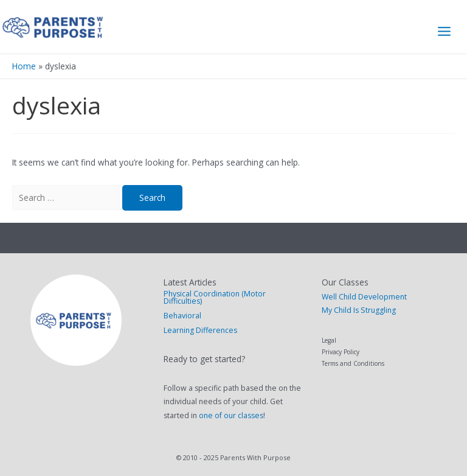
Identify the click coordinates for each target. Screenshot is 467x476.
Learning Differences (200, 330)
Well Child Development (364, 297)
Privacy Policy (341, 352)
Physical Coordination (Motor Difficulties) (215, 297)
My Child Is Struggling (359, 310)
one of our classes (231, 415)
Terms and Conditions (353, 363)
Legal (329, 340)
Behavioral (182, 316)
